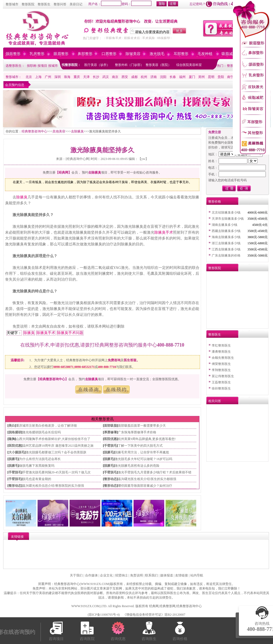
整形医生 (44, 4)
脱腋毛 (109, 452)
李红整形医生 (221, 345)
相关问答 (215, 401)
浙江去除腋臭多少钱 (226, 243)
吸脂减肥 (229, 54)
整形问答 (60, 4)
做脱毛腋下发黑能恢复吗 (37, 466)
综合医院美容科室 (189, 65)
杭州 (144, 77)
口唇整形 (109, 54)
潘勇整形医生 (221, 352)
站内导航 (197, 575)
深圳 (58, 77)
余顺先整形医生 (223, 358)
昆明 (211, 77)
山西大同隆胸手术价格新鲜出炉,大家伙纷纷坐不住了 (53, 439)
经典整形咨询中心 (34, 131)
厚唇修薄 (110, 432)
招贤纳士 (122, 575)
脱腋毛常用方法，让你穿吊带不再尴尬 (142, 452)
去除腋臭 (77, 131)
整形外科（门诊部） (129, 65)
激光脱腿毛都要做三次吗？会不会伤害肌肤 (56, 452)
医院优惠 (110, 439)
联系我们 (151, 575)
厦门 (192, 77)
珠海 (67, 77)
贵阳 (221, 77)
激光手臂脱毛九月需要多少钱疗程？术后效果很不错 (155, 472)
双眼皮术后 (132, 38)
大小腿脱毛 (17, 452)
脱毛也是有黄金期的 (37, 479)
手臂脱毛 (110, 446)
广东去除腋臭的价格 (226, 256)
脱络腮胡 (15, 432)
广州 (48, 77)
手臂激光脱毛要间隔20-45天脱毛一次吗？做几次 (57, 472)
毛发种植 (205, 54)
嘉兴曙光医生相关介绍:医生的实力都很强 (147, 479)
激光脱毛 (157, 54)
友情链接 (182, 575)
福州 (182, 77)
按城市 (53, 66)
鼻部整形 (85, 54)
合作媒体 (91, 575)
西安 (125, 77)
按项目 (42, 66)
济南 (154, 77)
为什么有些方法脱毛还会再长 (40, 459)
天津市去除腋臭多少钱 (228, 219)
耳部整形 (181, 54)
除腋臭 (22, 197)
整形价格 (215, 202)
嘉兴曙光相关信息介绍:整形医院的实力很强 (53, 486)
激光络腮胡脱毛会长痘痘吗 (42, 432)
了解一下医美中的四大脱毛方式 (140, 446)
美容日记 (76, 4)
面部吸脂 (110, 426)
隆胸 (12, 439)
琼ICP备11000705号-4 (104, 615)
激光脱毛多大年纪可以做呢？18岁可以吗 (143, 459)
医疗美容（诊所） (97, 65)
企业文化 (106, 575)
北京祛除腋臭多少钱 (226, 213)
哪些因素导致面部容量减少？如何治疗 (145, 486)
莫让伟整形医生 (223, 376)
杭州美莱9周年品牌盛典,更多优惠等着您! (147, 439)
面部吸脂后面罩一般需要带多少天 (142, 426)
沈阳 (163, 77)
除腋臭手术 (164, 232)
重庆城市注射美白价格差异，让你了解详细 (46, 426)
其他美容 (59, 131)
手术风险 (148, 38)
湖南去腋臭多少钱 (224, 225)
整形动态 (110, 479)
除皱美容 (133, 54)
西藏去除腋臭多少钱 (226, 231)
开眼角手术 (114, 38)
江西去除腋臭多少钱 (226, 249)
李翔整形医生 (221, 370)
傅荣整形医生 (221, 364)
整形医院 (28, 4)
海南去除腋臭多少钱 (226, 237)
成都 (134, 77)
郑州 (202, 77)
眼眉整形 (61, 54)
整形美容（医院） (158, 65)
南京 (115, 77)
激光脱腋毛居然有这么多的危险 (137, 466)
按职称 (32, 66)
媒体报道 (167, 575)
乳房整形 (37, 54)
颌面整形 (13, 54)
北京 (29, 77)
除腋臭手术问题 (70, 333)
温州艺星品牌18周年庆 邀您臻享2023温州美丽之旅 (58, 446)
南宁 (230, 77)
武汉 (106, 77)
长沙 (96, 77)
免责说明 (136, 575)
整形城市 (12, 4)
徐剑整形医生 (221, 388)
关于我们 (76, 575)
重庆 (77, 77)
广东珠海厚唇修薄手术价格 (137, 432)
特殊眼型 (164, 38)
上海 (38, 77)
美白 (12, 426)
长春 (173, 77)
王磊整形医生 (221, 382)
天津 (86, 77)
